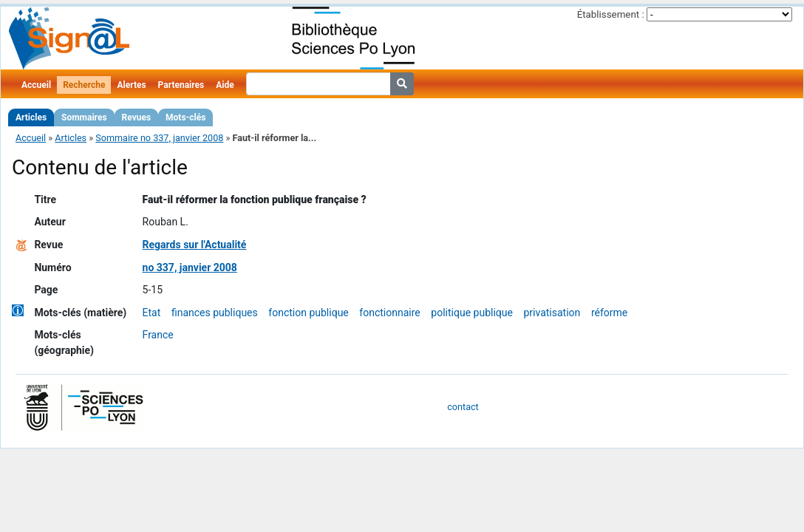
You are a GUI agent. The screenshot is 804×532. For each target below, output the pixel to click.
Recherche (84, 85)
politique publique (472, 313)
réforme (609, 313)
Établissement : (611, 14)
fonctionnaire (389, 313)
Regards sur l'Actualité (195, 245)
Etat (152, 313)
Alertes (131, 85)
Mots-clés (185, 117)
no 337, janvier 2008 (190, 267)
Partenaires (181, 85)
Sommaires (84, 117)
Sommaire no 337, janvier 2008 (159, 138)
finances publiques (215, 313)
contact (463, 407)
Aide (225, 85)
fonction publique (308, 313)
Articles (31, 117)
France (158, 335)
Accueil (36, 85)
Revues (137, 117)
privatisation (552, 313)
